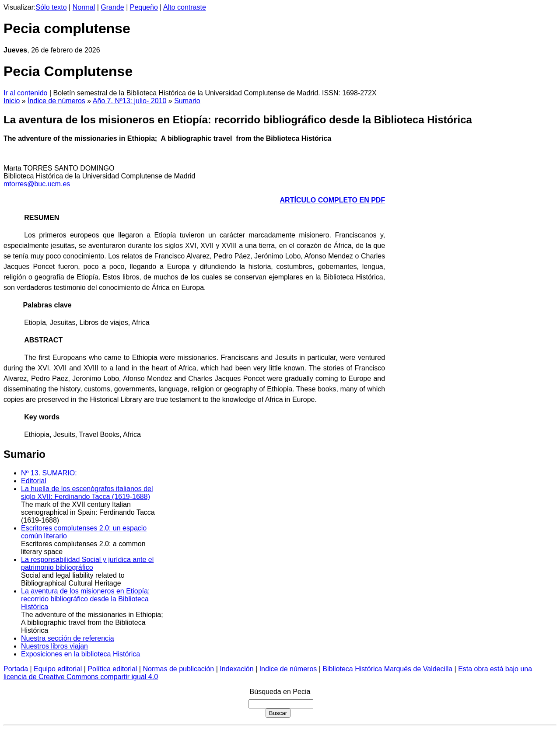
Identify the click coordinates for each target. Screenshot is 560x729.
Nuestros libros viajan (54, 646)
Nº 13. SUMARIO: (49, 473)
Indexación (236, 669)
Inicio (12, 101)
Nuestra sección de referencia (68, 638)
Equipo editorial (58, 669)
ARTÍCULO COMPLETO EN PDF (333, 200)
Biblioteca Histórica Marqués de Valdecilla (387, 669)
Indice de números (288, 669)
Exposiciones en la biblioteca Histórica (80, 654)
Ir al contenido (26, 93)
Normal (84, 7)
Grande (112, 7)
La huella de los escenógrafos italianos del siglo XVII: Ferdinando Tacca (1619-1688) (87, 493)
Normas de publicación (178, 669)
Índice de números (56, 101)
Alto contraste (185, 7)
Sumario (187, 101)
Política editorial (112, 669)
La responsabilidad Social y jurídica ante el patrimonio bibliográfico (87, 563)
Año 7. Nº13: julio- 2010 (130, 101)
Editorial (34, 481)
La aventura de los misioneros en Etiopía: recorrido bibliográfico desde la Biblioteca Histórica (85, 599)
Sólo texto (51, 7)
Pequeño (144, 7)
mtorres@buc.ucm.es (37, 184)
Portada (16, 669)
